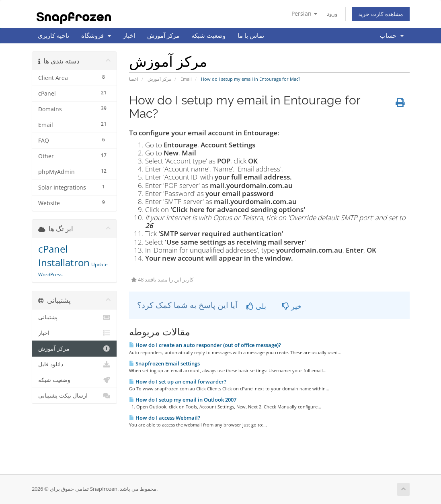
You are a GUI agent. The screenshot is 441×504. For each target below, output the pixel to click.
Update (99, 264)
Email (186, 79)
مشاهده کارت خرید (381, 14)
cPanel (53, 249)
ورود (332, 13)
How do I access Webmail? (165, 418)
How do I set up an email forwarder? (178, 382)
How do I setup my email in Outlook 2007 (183, 400)
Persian (304, 13)
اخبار (129, 36)
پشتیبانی (75, 317)
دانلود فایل (75, 364)
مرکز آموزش (163, 36)
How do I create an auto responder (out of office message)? (205, 345)
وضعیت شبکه (208, 36)
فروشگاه (96, 36)
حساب (392, 36)
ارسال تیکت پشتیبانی (75, 396)
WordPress (50, 274)
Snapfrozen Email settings (164, 363)
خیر (292, 306)
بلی (256, 306)
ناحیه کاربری (53, 36)
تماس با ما (251, 36)
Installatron (64, 262)
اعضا (134, 79)
